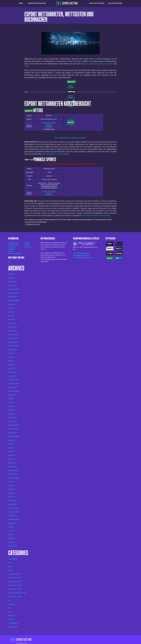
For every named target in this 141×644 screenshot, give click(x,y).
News (10, 608)
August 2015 (12, 440)
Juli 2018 (11, 308)
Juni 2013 (11, 531)
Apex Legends (13, 559)
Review (71, 86)
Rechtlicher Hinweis (12, 250)
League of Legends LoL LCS (17, 593)
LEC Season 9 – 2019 (15, 597)
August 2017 (12, 350)
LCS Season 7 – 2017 (15, 585)
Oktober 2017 (13, 342)
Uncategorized (13, 627)
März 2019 (12, 278)
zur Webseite (70, 88)
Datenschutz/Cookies (14, 253)
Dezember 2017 (13, 334)
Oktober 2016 (13, 387)
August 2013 (12, 523)
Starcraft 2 (49, 126)
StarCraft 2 (109, 64)
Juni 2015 (11, 448)
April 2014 (12, 493)
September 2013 (14, 519)
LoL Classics (12, 604)
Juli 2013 (11, 527)
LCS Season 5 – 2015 (15, 578)
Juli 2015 (11, 444)
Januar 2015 (12, 467)
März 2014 (12, 497)
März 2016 (12, 414)
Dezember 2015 (13, 425)
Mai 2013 (11, 534)
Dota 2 (102, 64)
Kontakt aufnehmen (28, 246)
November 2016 (13, 384)
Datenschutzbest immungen (14, 246)
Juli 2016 (11, 399)
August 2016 (12, 395)
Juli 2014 (11, 482)
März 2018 (12, 323)
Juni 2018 (11, 312)
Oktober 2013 (13, 516)
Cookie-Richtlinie (14, 243)
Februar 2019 (12, 282)
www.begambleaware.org (81, 255)
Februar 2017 (12, 372)
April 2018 (12, 319)
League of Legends (88, 64)
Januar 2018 (12, 331)
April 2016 (12, 410)
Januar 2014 (12, 504)
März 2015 (12, 459)
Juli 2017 (11, 353)
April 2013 (12, 538)
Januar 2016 (12, 421)
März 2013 (12, 542)
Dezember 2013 (13, 508)
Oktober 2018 (13, 297)
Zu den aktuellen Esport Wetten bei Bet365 (70, 138)
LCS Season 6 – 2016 (15, 581)
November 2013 (13, 512)
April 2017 (12, 365)
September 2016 (14, 391)
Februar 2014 (12, 501)
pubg (10, 612)
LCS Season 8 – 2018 (15, 589)
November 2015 (13, 429)
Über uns (27, 243)
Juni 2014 (11, 485)
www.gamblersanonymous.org (83, 257)
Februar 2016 (12, 418)
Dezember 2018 (13, 289)
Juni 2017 (11, 357)
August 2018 (12, 304)
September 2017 (14, 346)
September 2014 (14, 478)
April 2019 (12, 274)
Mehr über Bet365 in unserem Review (55, 154)
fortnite (11, 570)
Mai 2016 (11, 406)
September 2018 (14, 301)
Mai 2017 (11, 361)
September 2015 (14, 436)
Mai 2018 (11, 316)
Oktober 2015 (13, 433)
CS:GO (27, 66)
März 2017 (12, 368)
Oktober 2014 (13, 474)
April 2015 (12, 455)
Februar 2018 (12, 327)
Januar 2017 (12, 376)
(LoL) (97, 64)
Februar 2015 (12, 463)
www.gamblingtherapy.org (81, 253)
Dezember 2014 (13, 470)
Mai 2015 (11, 451)
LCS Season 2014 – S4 (15, 574)
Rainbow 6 (12, 615)
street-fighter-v (13, 623)
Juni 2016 (11, 402)
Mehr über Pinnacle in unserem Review (96, 215)
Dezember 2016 (13, 380)
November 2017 (13, 338)
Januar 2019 (12, 285)
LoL (9, 600)
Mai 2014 (11, 489)
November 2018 (13, 293)
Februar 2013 (12, 546)
